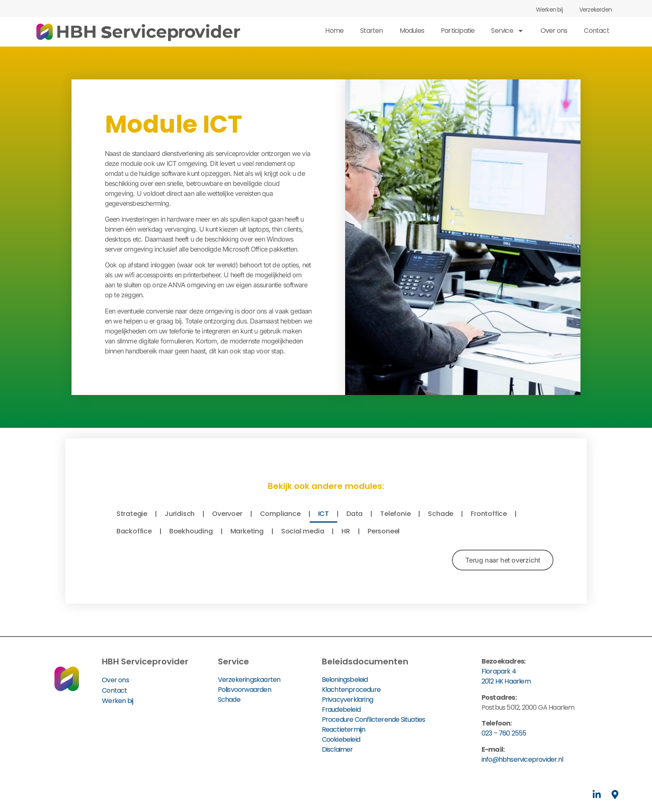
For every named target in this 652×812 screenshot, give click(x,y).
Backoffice (134, 531)
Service (507, 31)
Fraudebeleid (341, 710)
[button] (503, 560)
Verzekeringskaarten (249, 680)
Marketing (247, 531)
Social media (303, 531)
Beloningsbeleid (345, 680)
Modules (412, 31)
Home (334, 31)
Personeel (384, 531)
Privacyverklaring (347, 700)
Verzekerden (595, 10)
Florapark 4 (499, 671)
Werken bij (549, 10)
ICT (324, 514)
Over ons (554, 31)
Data (354, 514)
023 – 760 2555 (504, 733)
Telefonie (395, 514)
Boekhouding (191, 531)
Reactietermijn (344, 729)
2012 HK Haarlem (506, 681)
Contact (596, 31)
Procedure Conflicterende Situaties (374, 719)
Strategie (132, 514)
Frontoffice (489, 514)
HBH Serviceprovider (145, 661)
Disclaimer (337, 749)
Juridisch (180, 514)
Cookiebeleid (341, 739)
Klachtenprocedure (351, 690)
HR (346, 531)
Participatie (458, 31)
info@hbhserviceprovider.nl (522, 759)
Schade (441, 514)
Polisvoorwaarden (244, 690)
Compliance (280, 514)
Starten (371, 31)
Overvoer (227, 514)
